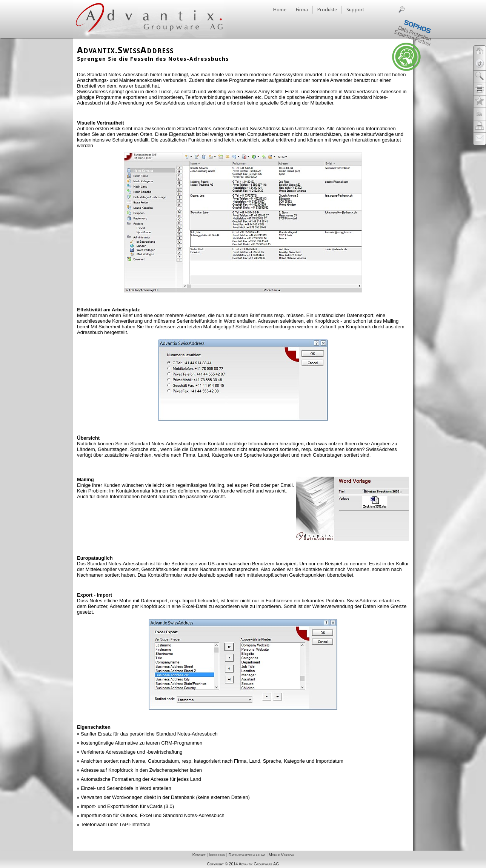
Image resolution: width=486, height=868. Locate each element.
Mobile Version (281, 855)
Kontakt (199, 855)
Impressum (217, 855)
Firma (302, 10)
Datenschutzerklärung (247, 855)
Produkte (327, 10)
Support (355, 10)
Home (280, 10)
